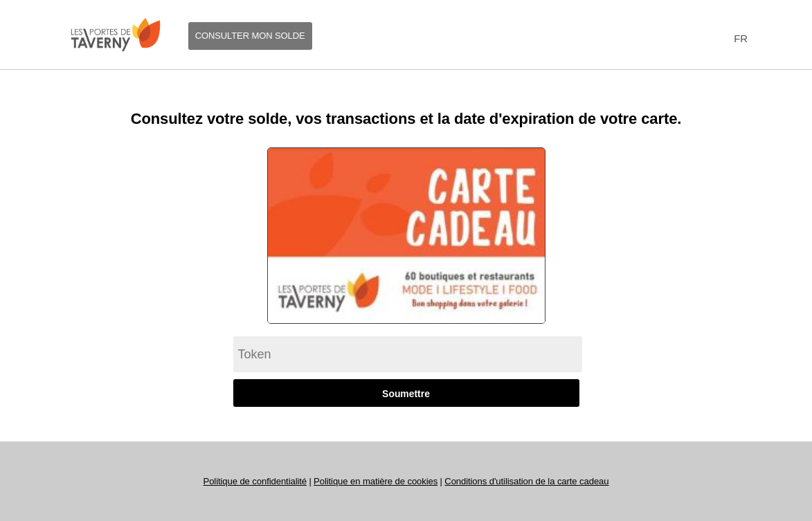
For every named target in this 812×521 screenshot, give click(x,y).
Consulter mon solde (250, 36)
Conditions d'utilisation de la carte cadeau (526, 481)
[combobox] (738, 39)
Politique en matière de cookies (376, 481)
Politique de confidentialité (255, 481)
